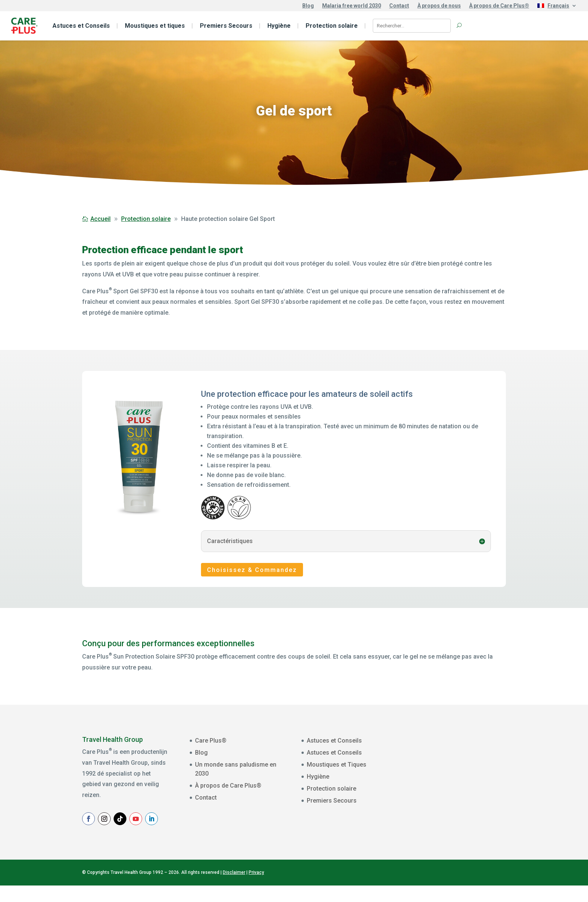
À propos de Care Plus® (499, 6)
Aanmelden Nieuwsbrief (474, 825)
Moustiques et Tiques (337, 765)
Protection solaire (332, 26)
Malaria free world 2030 (352, 6)
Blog (308, 6)
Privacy (256, 889)
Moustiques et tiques (155, 26)
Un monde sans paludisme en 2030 (236, 769)
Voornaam (439, 773)
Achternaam (441, 796)
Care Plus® (211, 741)
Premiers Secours (226, 26)
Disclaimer (234, 889)
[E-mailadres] (474, 760)
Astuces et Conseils (81, 26)
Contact (399, 6)
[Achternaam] (474, 806)
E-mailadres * (443, 749)
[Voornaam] (474, 783)
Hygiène (279, 26)
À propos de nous (439, 6)
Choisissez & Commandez (252, 570)
